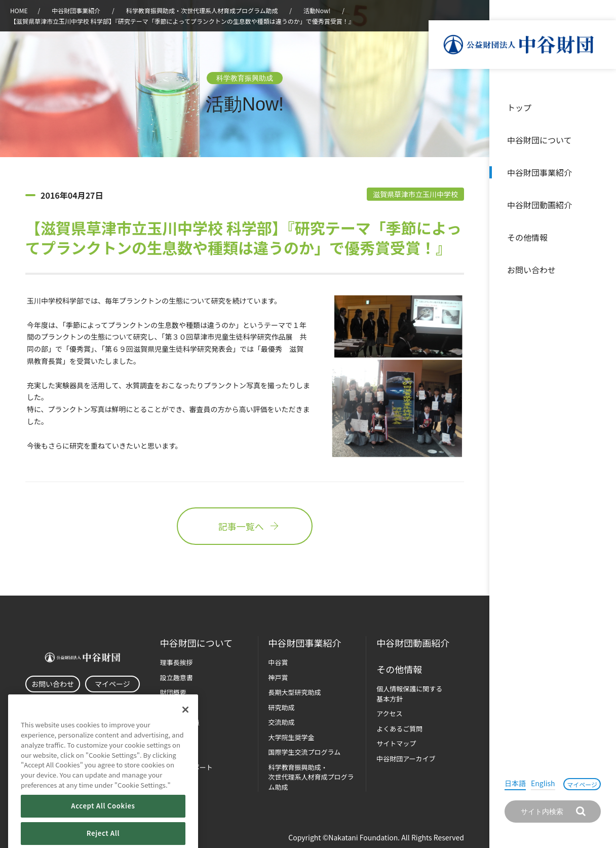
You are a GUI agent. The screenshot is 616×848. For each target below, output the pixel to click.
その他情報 (527, 237)
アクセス (389, 713)
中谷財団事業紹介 (540, 172)
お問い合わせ (531, 270)
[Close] (185, 734)
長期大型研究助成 (295, 692)
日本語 (515, 783)
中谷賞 (278, 662)
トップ (519, 107)
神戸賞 (278, 677)
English (543, 783)
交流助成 (282, 722)
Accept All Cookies (103, 831)
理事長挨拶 (177, 662)
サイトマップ (396, 743)
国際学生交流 (305, 752)
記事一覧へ (245, 526)
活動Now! (317, 10)
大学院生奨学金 (292, 737)
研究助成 (282, 707)
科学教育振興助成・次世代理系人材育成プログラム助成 (202, 10)
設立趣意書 (177, 677)
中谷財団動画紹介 (540, 205)
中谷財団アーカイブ (406, 759)
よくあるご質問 (399, 729)
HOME (19, 10)
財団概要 (173, 692)
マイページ (582, 784)
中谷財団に (196, 643)
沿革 (601, 205)
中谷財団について (540, 140)
